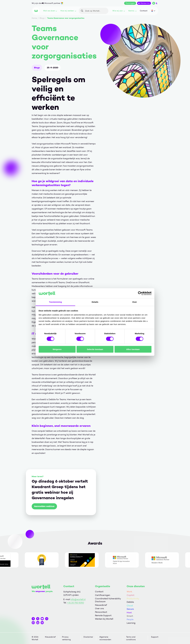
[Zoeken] (94, 11)
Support (155, 637)
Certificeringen (103, 595)
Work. (130, 592)
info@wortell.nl (78, 599)
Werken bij (145, 3)
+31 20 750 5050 (75, 603)
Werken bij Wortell (104, 619)
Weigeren (57, 349)
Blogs (37, 68)
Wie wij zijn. (119, 11)
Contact (144, 11)
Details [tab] (95, 302)
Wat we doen (50, 11)
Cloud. (130, 606)
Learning (131, 623)
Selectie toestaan (95, 349)
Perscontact (101, 612)
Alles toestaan (133, 349)
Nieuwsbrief (101, 605)
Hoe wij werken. (68, 11)
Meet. (129, 613)
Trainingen (130, 3)
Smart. (130, 616)
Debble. (130, 602)
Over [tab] (135, 302)
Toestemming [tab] (55, 302)
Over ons (99, 608)
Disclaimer (88, 637)
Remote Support (103, 615)
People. (130, 619)
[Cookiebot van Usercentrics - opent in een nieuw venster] (140, 293)
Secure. (130, 609)
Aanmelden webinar (44, 506)
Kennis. (132, 11)
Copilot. (131, 595)
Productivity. (133, 599)
